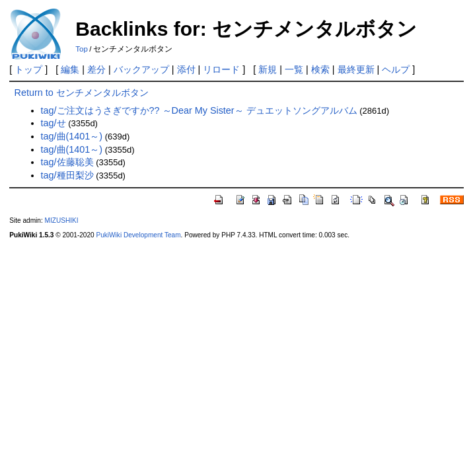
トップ (28, 69)
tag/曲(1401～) (72, 136)
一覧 (294, 69)
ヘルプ (396, 69)
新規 (268, 69)
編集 (70, 69)
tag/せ (54, 123)
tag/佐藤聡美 (67, 162)
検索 (320, 69)
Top (82, 49)
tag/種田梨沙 (67, 175)
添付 (186, 69)
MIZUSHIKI (62, 220)
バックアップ (141, 69)
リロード (221, 69)
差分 (96, 69)
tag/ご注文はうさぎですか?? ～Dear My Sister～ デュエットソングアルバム (199, 110)
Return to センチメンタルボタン (82, 93)
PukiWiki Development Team (138, 235)
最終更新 (356, 69)
